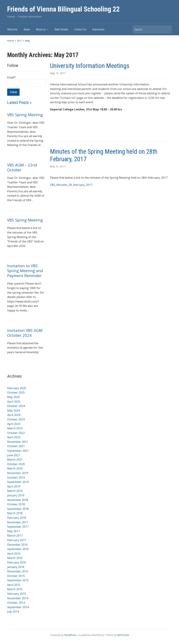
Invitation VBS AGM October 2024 (25, 333)
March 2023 (15, 428)
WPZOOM (123, 635)
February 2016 (17, 562)
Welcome (12, 29)
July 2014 (13, 612)
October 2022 (16, 433)
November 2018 (18, 500)
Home (11, 41)
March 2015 (15, 589)
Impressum (98, 29)
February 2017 (17, 540)
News (27, 29)
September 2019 (18, 482)
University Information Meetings (90, 66)
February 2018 (17, 518)
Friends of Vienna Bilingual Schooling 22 (63, 9)
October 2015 (16, 576)
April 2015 (14, 585)
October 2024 (16, 406)
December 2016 (17, 545)
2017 (20, 41)
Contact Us (80, 29)
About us (41, 29)
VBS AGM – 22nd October (22, 167)
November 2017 (18, 522)
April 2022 (14, 437)
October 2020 (16, 464)
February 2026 (17, 388)
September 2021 (18, 451)
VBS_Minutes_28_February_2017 (71, 185)
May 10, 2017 (58, 166)
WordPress (71, 635)
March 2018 (15, 513)
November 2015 (18, 571)
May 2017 (13, 531)
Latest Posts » (19, 103)
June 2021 (14, 455)
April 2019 (14, 486)
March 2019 (15, 491)
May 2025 (13, 397)
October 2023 (16, 419)
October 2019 (16, 478)
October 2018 (16, 504)
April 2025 (14, 402)
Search (167, 29)
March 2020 (15, 468)
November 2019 (18, 473)
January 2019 (16, 495)
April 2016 (14, 554)
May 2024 (13, 410)
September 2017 (18, 527)
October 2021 (16, 446)
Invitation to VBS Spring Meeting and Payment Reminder (25, 271)
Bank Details (61, 29)
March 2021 (15, 460)
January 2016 (16, 567)
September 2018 (18, 509)
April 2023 (14, 424)
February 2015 (17, 594)
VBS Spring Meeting (25, 115)
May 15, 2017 (58, 73)
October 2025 (16, 392)
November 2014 (18, 598)
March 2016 (15, 558)
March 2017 (15, 536)
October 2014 (16, 603)
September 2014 (18, 607)
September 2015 (18, 580)
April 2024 (14, 415)
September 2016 (18, 549)
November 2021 (18, 442)
